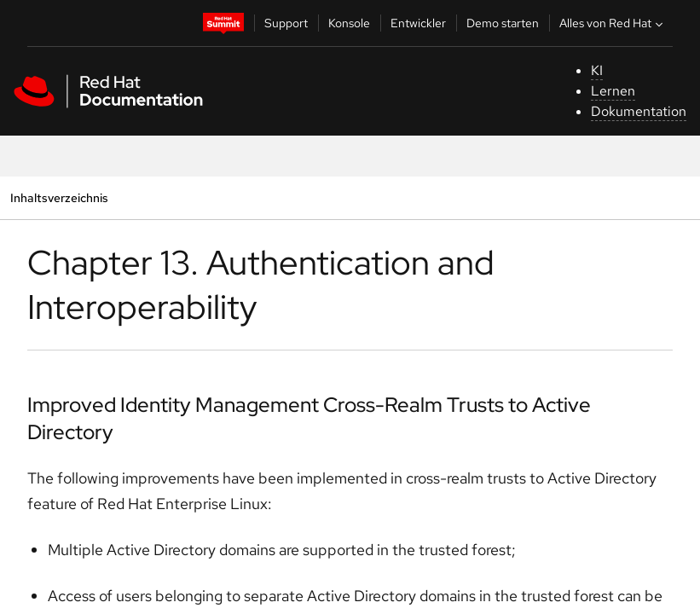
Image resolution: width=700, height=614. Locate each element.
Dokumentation (639, 111)
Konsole (349, 23)
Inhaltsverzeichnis (59, 197)
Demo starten (503, 23)
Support (286, 23)
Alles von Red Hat (613, 23)
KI (597, 70)
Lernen (613, 91)
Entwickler (418, 23)
